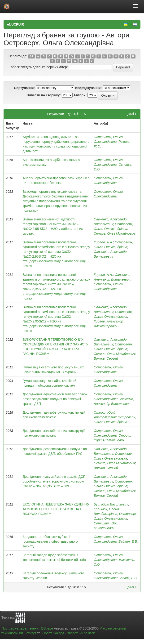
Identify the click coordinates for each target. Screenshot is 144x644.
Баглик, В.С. (128, 578)
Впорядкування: (88, 88)
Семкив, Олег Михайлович (114, 233)
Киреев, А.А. (103, 242)
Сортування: (24, 88)
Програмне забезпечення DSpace (27, 628)
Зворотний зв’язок (81, 633)
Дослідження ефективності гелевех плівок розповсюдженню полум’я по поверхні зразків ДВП (55, 399)
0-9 (31, 56)
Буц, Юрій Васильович (111, 504)
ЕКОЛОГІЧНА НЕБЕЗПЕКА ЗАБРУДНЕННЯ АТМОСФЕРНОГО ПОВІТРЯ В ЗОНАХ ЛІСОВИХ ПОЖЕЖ (56, 509)
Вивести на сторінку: (44, 95)
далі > (132, 114)
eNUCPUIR (16, 24)
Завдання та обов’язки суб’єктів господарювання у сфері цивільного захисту (50, 541)
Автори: (80, 95)
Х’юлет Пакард (53, 633)
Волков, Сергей (106, 358)
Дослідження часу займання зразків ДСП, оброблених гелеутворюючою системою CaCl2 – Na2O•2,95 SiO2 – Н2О (55, 481)
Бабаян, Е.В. (128, 541)
